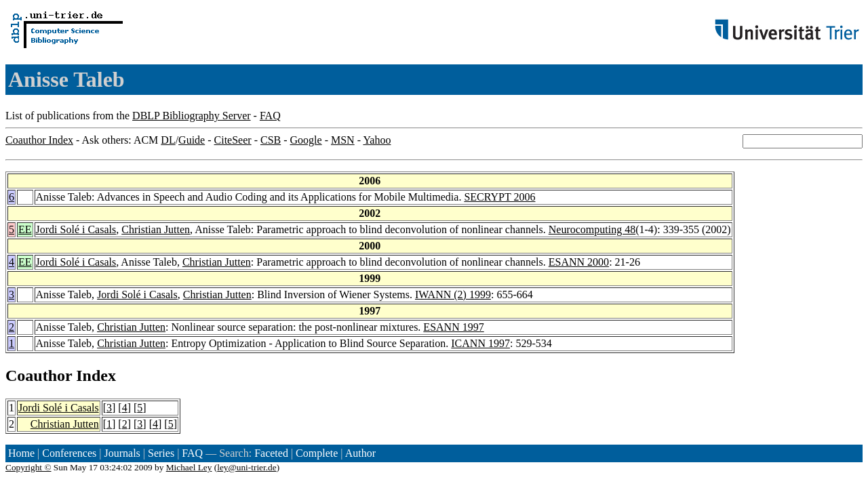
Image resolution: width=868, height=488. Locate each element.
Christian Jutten (156, 229)
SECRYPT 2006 (499, 197)
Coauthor (39, 375)
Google (306, 140)
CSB (271, 140)
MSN (343, 140)
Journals (122, 453)
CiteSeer (233, 140)
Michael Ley (189, 467)
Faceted (271, 453)
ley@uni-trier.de (246, 467)
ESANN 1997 (453, 327)
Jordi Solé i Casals (76, 229)
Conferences (69, 453)
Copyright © (28, 467)
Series (161, 453)
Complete (317, 453)
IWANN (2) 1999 (453, 294)
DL (168, 140)
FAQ (270, 116)
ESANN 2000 (579, 262)
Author (360, 453)
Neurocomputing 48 (592, 229)
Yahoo (377, 140)
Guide (192, 140)
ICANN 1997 (480, 343)
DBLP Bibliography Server (192, 116)
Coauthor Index (39, 140)
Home (21, 453)
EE (25, 229)
